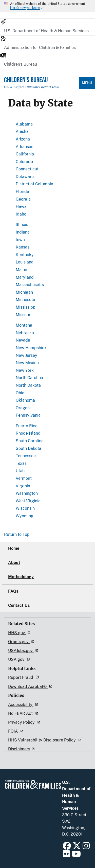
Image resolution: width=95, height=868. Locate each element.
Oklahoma (25, 400)
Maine (21, 270)
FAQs (13, 591)
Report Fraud (24, 677)
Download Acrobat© (31, 687)
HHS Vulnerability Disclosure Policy (45, 740)
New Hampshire (31, 348)
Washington (27, 493)
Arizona (23, 139)
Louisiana (25, 262)
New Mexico (27, 363)
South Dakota (29, 448)
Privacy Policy (25, 722)
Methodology (21, 577)
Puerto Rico (27, 426)
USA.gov (20, 659)
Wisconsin (25, 508)
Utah (20, 471)
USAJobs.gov (24, 651)
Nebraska (25, 333)
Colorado (24, 162)
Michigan (24, 292)
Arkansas (24, 147)
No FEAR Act (24, 713)
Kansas (23, 247)
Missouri (24, 315)
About (14, 563)
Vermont (24, 478)
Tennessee (26, 456)
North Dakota (28, 385)
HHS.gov (20, 633)
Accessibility (24, 705)
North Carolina (29, 378)
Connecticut (27, 169)
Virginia (23, 486)
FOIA (16, 731)
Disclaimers (22, 749)
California (25, 154)
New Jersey (26, 355)
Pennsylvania (28, 415)
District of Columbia (34, 184)
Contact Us (19, 605)
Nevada (23, 340)
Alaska (22, 131)
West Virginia (28, 501)
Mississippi (26, 307)
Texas (21, 463)
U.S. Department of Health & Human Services (46, 31)
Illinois (22, 225)
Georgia (23, 199)
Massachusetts (30, 285)
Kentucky (25, 255)
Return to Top (17, 534)
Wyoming (25, 516)
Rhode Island (28, 433)
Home (14, 548)
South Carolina (30, 441)
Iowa (20, 240)
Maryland (25, 277)
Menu (87, 83)
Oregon (23, 408)
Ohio (20, 393)
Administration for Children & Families (40, 48)
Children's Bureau (21, 64)
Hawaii (22, 207)
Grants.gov (22, 642)
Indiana (23, 232)
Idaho (21, 214)
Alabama (24, 124)
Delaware (25, 177)
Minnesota (25, 300)
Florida (22, 192)
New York (25, 370)
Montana (24, 325)
